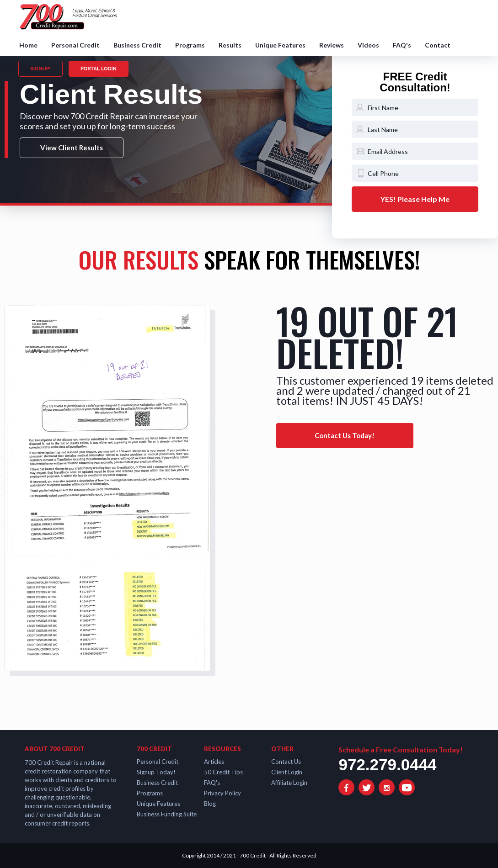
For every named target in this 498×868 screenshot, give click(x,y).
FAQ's (402, 45)
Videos (368, 45)
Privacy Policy (222, 793)
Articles (214, 762)
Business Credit (137, 45)
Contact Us (286, 762)
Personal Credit (75, 45)
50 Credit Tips (223, 772)
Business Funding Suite (167, 814)
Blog (210, 804)
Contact (438, 45)
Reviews (332, 45)
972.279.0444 (387, 765)
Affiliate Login (289, 783)
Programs (190, 45)
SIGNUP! (40, 69)
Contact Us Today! (345, 435)
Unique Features (280, 45)
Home (28, 45)
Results (230, 45)
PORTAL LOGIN (99, 69)
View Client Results (72, 148)
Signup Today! (156, 772)
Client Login (287, 772)
